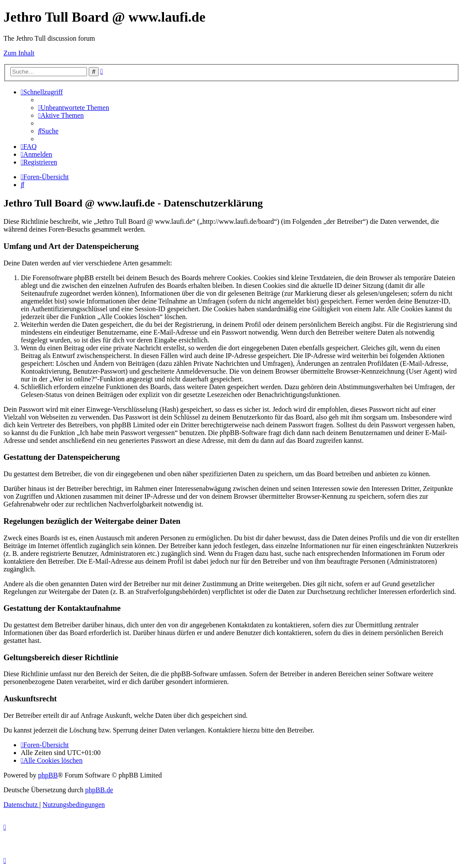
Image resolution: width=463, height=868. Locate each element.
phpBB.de (99, 790)
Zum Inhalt (19, 53)
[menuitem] (74, 108)
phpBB (48, 775)
